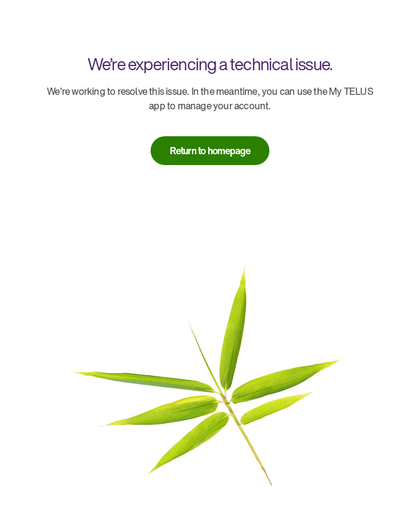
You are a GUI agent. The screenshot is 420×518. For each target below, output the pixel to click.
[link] (210, 151)
